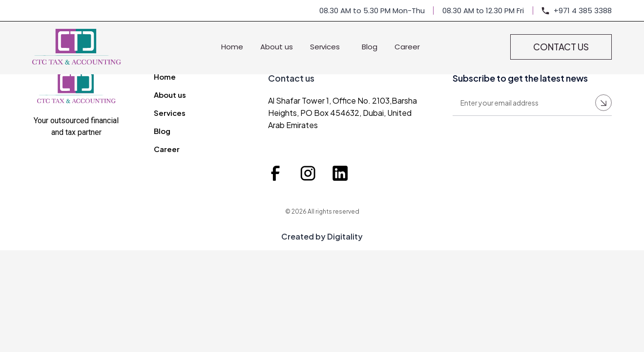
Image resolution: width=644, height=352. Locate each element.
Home (232, 47)
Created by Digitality (322, 236)
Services (328, 47)
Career (407, 47)
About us (277, 47)
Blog (370, 47)
